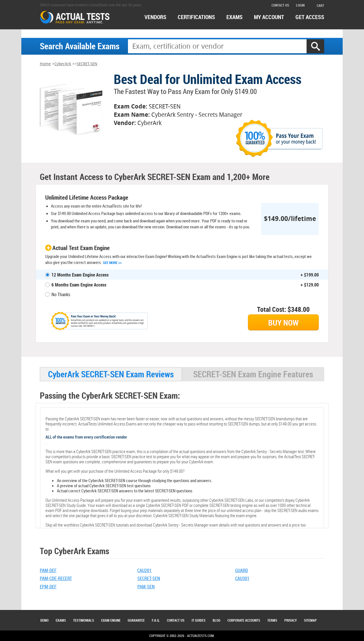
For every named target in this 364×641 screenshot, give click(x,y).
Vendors (155, 17)
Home (45, 64)
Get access (310, 17)
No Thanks (61, 294)
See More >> (112, 263)
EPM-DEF (48, 587)
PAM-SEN (146, 587)
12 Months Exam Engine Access (80, 275)
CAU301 (242, 578)
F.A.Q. (156, 620)
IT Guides (199, 620)
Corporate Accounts (244, 620)
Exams (61, 620)
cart (318, 5)
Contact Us (176, 620)
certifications (196, 17)
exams (234, 17)
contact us (280, 5)
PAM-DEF (48, 570)
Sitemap (310, 620)
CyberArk (63, 64)
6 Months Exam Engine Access (79, 285)
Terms (272, 620)
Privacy (291, 620)
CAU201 (144, 570)
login (300, 5)
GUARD (242, 570)
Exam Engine (111, 620)
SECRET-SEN (87, 64)
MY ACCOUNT (269, 17)
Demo (45, 620)
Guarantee (136, 620)
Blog (217, 620)
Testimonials (84, 620)
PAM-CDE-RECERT (56, 578)
